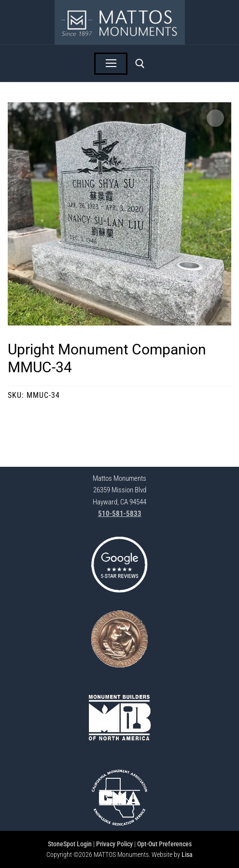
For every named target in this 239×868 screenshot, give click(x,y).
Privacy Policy (114, 844)
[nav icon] (111, 64)
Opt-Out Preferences (164, 844)
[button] (215, 118)
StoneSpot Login (70, 844)
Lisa (187, 854)
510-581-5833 (120, 514)
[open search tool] (140, 64)
